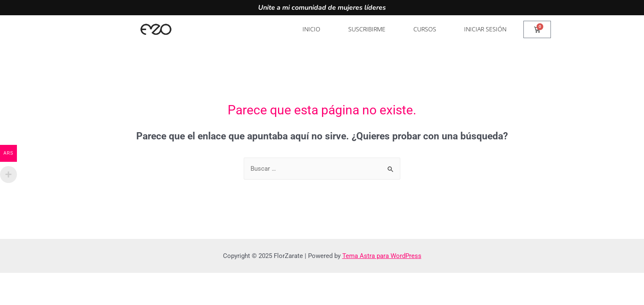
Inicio (311, 29)
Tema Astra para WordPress (382, 256)
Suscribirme (367, 29)
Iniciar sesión (485, 29)
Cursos (425, 29)
